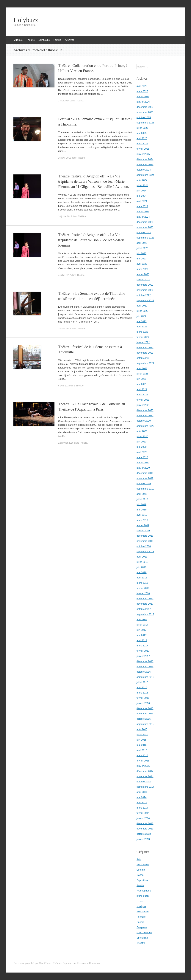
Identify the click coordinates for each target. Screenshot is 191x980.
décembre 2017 (145, 599)
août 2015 (142, 729)
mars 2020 (142, 457)
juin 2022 (141, 316)
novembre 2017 (145, 604)
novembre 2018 (145, 541)
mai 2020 (141, 447)
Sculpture (142, 927)
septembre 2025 (145, 123)
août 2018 (142, 557)
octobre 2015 (144, 719)
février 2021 (143, 400)
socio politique (144, 932)
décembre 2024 (145, 159)
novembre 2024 (145, 164)
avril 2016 (142, 687)
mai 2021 (141, 384)
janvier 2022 (143, 342)
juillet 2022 (142, 311)
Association (143, 864)
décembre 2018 (145, 536)
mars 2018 (142, 583)
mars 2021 (142, 395)
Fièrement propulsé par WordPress (32, 963)
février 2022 (143, 337)
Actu (139, 859)
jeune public (143, 896)
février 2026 (143, 96)
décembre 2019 (145, 473)
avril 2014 (142, 802)
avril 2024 (142, 201)
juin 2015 (141, 740)
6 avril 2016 (64, 386)
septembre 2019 (145, 489)
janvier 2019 (143, 531)
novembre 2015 (145, 714)
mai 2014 (141, 797)
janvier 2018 (143, 593)
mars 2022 (142, 332)
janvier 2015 (143, 766)
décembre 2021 (145, 347)
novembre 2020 (145, 415)
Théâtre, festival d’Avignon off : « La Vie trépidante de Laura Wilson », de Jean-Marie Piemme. (91, 240)
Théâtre (30, 40)
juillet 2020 (142, 436)
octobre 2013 (144, 834)
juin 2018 (141, 567)
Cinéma (141, 870)
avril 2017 (142, 640)
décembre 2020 (145, 410)
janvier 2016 (143, 703)
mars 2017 (142, 646)
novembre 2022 (145, 290)
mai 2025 (141, 133)
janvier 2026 (143, 102)
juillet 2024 (142, 185)
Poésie (140, 922)
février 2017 (143, 651)
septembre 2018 (145, 551)
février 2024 (143, 212)
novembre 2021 (145, 353)
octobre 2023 (144, 232)
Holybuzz (26, 20)
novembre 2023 (145, 227)
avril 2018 (142, 578)
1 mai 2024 (64, 101)
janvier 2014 (143, 818)
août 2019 (142, 494)
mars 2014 (142, 808)
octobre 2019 (144, 483)
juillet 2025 (142, 128)
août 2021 (142, 368)
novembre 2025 (145, 112)
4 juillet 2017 (64, 275)
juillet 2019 (142, 499)
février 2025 (143, 149)
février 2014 (143, 813)
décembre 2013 (145, 823)
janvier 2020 (143, 468)
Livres (140, 901)
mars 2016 (142, 693)
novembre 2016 (145, 667)
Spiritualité (44, 40)
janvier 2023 (143, 280)
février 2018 (143, 588)
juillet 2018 (142, 562)
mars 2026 (142, 91)
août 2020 (142, 431)
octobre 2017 (144, 609)
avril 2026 (142, 86)
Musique (18, 40)
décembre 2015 (145, 708)
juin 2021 (141, 379)
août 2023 (142, 243)
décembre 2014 (145, 771)
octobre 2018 (144, 546)
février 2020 (143, 463)
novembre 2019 (145, 478)
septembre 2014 (145, 787)
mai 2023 (141, 259)
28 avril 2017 (65, 329)
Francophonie (144, 891)
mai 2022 (141, 321)
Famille (57, 40)
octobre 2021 (144, 358)
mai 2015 (141, 745)
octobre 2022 (144, 295)
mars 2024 (142, 206)
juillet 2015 (142, 734)
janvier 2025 (143, 154)
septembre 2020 (145, 426)
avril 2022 (142, 327)
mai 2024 (141, 196)
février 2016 (143, 698)
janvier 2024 (143, 217)
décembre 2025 (145, 107)
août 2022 (142, 306)
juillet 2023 (142, 248)
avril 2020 (142, 452)
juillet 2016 (142, 682)
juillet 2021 (142, 374)
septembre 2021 (145, 363)
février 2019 (143, 525)
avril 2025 (142, 138)
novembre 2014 (145, 776)
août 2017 (142, 619)
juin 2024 (141, 191)
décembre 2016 (145, 661)
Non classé (143, 912)
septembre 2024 (145, 175)
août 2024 (142, 180)
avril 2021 (142, 389)
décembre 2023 (145, 222)
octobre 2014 (144, 782)
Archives (70, 40)
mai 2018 (141, 572)
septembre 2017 (145, 614)
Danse (140, 875)
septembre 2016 (145, 677)
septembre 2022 (145, 300)
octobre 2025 (144, 117)
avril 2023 (142, 264)
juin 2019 (141, 504)
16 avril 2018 (65, 158)
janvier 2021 (143, 405)
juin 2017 (141, 630)
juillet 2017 (142, 625)
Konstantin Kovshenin (89, 963)
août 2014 (142, 792)
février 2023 (143, 274)
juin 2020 (141, 442)
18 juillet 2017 (65, 216)
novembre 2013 (145, 829)
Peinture (141, 917)
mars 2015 (142, 755)
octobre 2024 (144, 170)
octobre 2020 (144, 421)
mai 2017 (141, 635)
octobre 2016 (144, 672)
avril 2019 (142, 515)
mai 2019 (141, 510)
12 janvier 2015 (66, 443)
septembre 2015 (145, 724)
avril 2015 (142, 750)
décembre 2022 (145, 285)
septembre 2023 (145, 238)
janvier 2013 (143, 839)
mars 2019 (142, 520)
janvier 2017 (143, 656)
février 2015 (143, 761)
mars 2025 (142, 144)
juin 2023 (141, 253)
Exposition (142, 880)
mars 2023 (142, 269)
